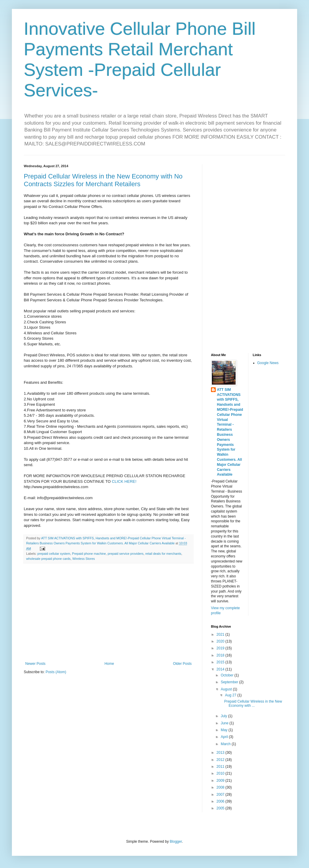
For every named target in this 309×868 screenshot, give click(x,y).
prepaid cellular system (54, 554)
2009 (221, 781)
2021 (221, 634)
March (226, 744)
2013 (221, 753)
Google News (268, 363)
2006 (221, 801)
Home (109, 664)
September (230, 682)
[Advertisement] (108, 612)
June (225, 723)
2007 (221, 795)
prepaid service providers (126, 554)
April (225, 737)
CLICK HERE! (124, 481)
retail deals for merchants (163, 554)
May (225, 730)
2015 (221, 662)
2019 (221, 648)
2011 (221, 767)
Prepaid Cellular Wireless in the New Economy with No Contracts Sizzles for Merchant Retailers (103, 180)
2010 (221, 773)
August (227, 689)
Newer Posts (35, 664)
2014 (221, 669)
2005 (221, 808)
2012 (221, 760)
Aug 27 (231, 695)
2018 (221, 655)
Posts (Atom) (56, 672)
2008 (221, 787)
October (228, 675)
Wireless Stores (83, 559)
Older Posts (182, 664)
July (224, 716)
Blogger (176, 842)
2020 (221, 641)
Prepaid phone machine (89, 554)
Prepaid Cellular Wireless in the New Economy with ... (253, 704)
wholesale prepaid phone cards (48, 559)
